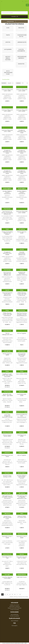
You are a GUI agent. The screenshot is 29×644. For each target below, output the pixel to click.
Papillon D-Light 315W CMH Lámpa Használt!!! (7, 375)
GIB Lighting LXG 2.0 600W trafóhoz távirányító (7, 497)
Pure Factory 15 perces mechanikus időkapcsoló (7, 213)
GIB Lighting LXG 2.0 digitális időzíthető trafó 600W (22, 498)
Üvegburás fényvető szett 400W (22, 152)
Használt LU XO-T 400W (22, 537)
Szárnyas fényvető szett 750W (7, 131)
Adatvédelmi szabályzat (14, 607)
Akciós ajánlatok (15, 621)
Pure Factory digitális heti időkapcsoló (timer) (7, 274)
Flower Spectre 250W (22, 232)
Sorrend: (4, 83)
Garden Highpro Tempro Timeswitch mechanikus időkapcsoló (7, 194)
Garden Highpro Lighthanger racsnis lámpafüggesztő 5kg (22, 478)
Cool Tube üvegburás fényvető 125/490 (7, 416)
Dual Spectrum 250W (22, 436)
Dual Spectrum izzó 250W (7, 456)
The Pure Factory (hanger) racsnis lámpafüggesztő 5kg (22, 315)
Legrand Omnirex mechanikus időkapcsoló (7, 294)
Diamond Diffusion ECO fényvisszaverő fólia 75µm (22, 416)
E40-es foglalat (22, 455)
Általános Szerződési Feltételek (15, 608)
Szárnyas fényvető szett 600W (22, 111)
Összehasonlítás (6, 79)
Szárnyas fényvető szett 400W (7, 111)
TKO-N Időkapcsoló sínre (7, 334)
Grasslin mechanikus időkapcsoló (22, 253)
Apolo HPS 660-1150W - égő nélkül (7, 395)
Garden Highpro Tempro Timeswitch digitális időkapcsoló (22, 194)
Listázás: (18, 83)
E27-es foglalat (22, 333)
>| (20, 594)
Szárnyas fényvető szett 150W (7, 90)
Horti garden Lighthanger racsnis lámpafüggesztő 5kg (22, 356)
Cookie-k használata (15, 610)
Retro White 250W (22, 374)
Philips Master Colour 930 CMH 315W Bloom (7, 314)
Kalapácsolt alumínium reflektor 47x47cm (22, 274)
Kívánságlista (14, 626)
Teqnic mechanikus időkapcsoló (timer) (7, 233)
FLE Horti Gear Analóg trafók (7, 476)
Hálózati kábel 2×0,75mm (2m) (22, 517)
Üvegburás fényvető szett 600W (7, 172)
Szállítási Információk (14, 605)
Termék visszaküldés (14, 616)
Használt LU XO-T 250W (7, 537)
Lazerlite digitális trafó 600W (7, 578)
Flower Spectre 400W (7, 354)
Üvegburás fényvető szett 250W (7, 152)
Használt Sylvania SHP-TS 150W (22, 557)
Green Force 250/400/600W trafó (7, 517)
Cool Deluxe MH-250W (22, 395)
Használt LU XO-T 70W (7, 557)
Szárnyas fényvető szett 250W (22, 90)
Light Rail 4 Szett (22, 577)
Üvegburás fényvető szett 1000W (7, 253)
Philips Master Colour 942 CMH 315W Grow (22, 294)
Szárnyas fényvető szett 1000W (22, 212)
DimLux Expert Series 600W (7, 436)
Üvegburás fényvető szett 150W (22, 131)
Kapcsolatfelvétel (14, 614)
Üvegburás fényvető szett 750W (22, 172)
